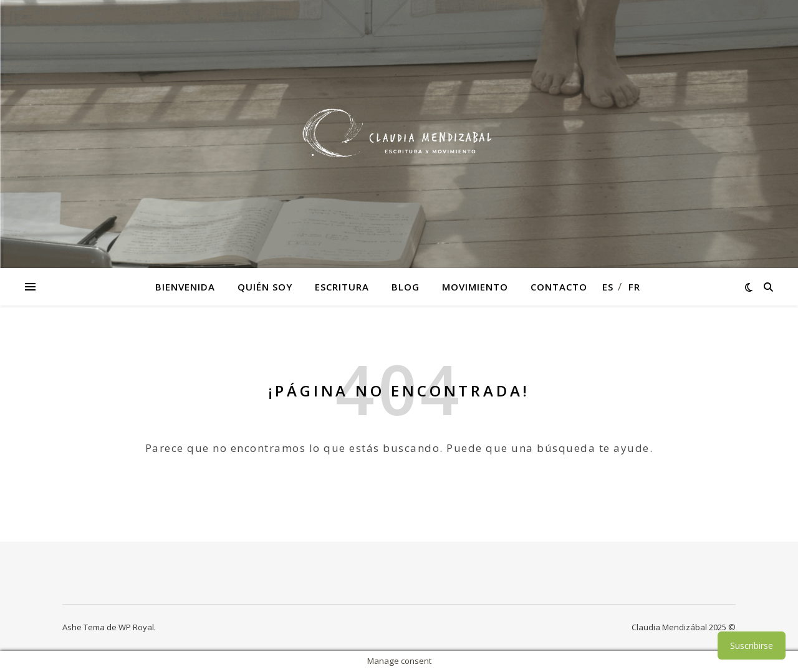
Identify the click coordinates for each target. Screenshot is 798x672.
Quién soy (265, 287)
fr (634, 287)
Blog (406, 287)
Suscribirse (752, 646)
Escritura (342, 287)
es (608, 287)
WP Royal (136, 627)
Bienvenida (185, 287)
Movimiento (475, 287)
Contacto (559, 287)
